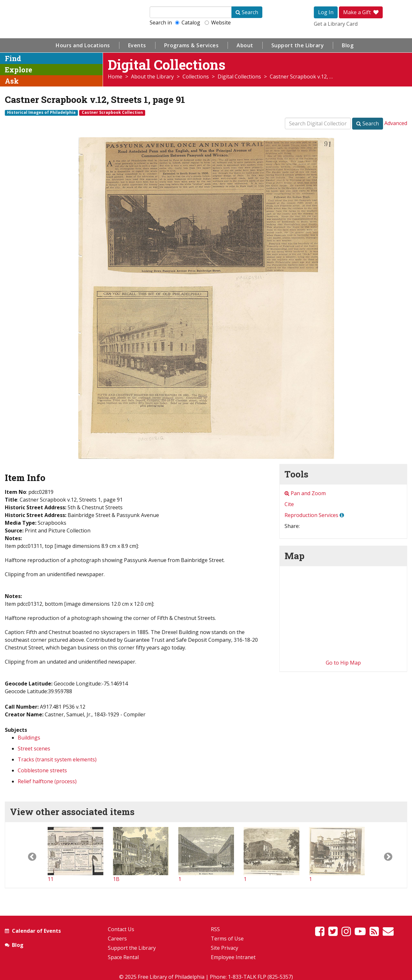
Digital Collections (239, 77)
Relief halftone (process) (47, 781)
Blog (348, 45)
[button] (26, 855)
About (245, 45)
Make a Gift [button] (361, 12)
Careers (117, 939)
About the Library (152, 77)
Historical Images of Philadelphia (41, 113)
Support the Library (298, 45)
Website (218, 23)
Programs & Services (192, 45)
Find (13, 58)
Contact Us (121, 929)
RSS (215, 929)
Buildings (29, 738)
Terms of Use (227, 939)
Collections (196, 77)
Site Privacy (225, 948)
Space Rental (123, 957)
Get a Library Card (336, 24)
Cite (289, 504)
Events (137, 45)
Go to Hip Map (343, 663)
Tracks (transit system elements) (57, 759)
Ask (12, 81)
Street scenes (34, 749)
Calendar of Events (36, 931)
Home (115, 77)
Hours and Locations (83, 45)
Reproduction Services (311, 515)
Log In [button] (326, 12)
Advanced (396, 123)
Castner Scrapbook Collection (112, 113)
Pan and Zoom (305, 493)
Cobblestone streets (42, 770)
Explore (19, 70)
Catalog (188, 23)
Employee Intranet (233, 957)
